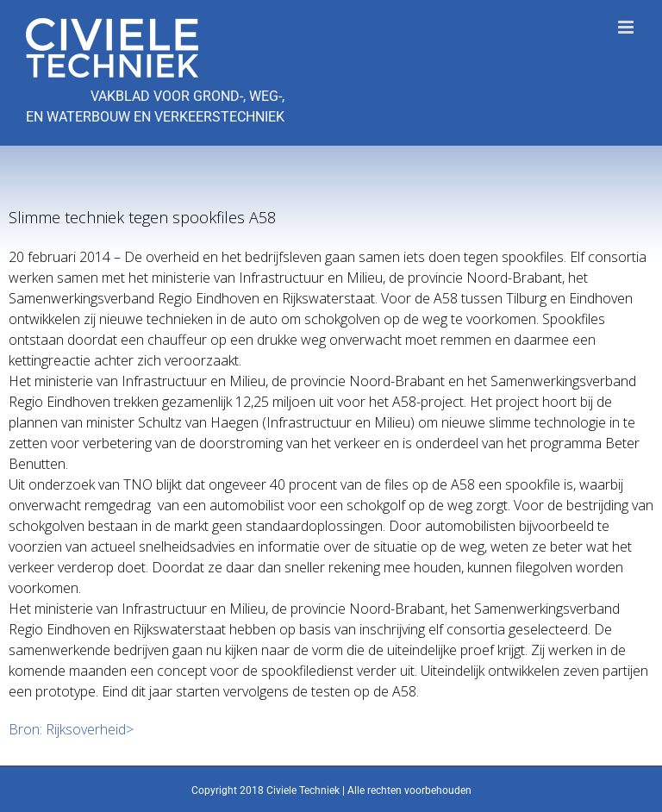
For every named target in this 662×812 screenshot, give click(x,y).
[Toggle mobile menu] (627, 27)
